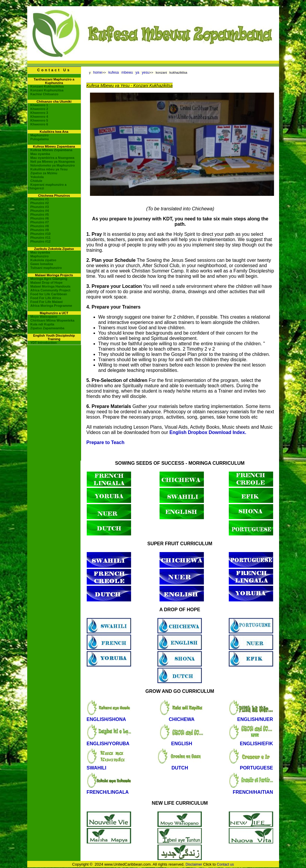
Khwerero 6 (39, 124)
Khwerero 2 (39, 109)
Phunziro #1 (40, 199)
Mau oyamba (40, 154)
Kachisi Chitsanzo (45, 94)
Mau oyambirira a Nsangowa (53, 158)
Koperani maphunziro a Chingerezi (47, 186)
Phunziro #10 (41, 234)
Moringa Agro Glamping (49, 279)
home (98, 72)
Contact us (225, 864)
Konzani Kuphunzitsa (47, 90)
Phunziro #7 (40, 222)
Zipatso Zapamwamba (47, 328)
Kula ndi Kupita (42, 324)
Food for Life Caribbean (49, 294)
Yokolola (37, 177)
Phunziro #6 (40, 218)
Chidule (36, 181)
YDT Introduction (44, 343)
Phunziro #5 (40, 214)
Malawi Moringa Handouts (51, 286)
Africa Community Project (50, 290)
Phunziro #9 (40, 230)
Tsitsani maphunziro (46, 268)
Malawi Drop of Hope (47, 283)
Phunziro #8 (40, 226)
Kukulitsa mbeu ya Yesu (49, 169)
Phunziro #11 (41, 238)
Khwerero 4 (39, 117)
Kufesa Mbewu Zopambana (51, 150)
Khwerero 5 (39, 120)
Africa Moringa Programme (51, 306)
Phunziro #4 (40, 211)
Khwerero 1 (39, 105)
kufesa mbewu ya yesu (129, 72)
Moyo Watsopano (44, 317)
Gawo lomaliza (42, 264)
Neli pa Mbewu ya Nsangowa (53, 162)
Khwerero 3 (39, 113)
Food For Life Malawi (47, 302)
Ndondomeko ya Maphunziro (53, 165)
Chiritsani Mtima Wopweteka (53, 320)
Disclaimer (194, 864)
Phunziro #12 (41, 241)
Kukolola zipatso (43, 260)
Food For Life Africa (46, 298)
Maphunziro (40, 135)
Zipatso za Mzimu (44, 173)
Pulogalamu (40, 139)
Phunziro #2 (40, 203)
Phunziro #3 (40, 207)
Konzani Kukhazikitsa (47, 86)
